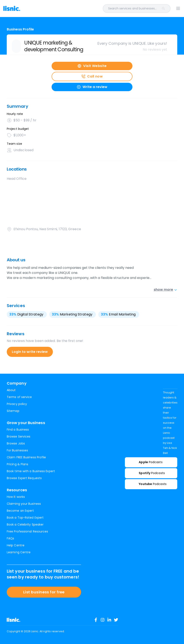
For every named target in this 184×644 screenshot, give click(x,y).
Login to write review (30, 352)
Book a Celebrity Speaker (25, 524)
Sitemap (13, 411)
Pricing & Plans (17, 464)
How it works (16, 497)
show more (165, 290)
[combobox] (101, 9)
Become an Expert (20, 511)
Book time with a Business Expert (31, 471)
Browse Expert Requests (24, 478)
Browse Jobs (16, 443)
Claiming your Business (24, 504)
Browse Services (19, 436)
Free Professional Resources (27, 531)
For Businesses (17, 450)
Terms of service (19, 397)
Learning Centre (19, 552)
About (11, 390)
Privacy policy (17, 404)
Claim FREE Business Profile (26, 457)
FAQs (10, 538)
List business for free (44, 592)
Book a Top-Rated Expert (25, 518)
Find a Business (18, 430)
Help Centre (16, 545)
